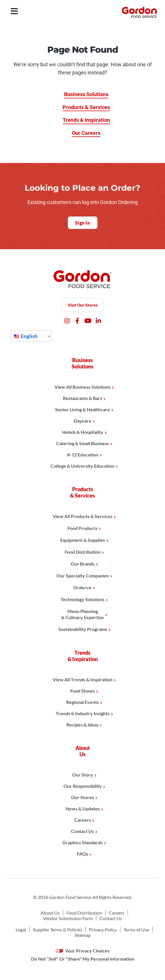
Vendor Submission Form (68, 918)
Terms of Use (136, 929)
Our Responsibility (83, 786)
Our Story (83, 775)
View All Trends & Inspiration (83, 679)
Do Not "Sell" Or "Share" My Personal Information (83, 959)
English (26, 336)
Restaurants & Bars (82, 398)
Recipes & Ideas (82, 725)
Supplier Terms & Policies (58, 929)
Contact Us (82, 831)
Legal (21, 929)
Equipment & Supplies (83, 540)
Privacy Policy (103, 929)
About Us (50, 913)
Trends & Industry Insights (83, 713)
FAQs (82, 854)
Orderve (82, 587)
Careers (83, 820)
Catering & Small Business (83, 443)
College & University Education (82, 466)
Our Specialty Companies (83, 576)
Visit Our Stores (82, 305)
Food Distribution (83, 552)
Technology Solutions (82, 599)
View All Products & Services (83, 516)
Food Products (82, 528)
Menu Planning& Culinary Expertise (82, 614)
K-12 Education (83, 455)
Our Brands (83, 564)
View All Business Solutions (82, 387)
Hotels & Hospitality (83, 432)
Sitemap (83, 935)
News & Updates (83, 809)
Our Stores (82, 797)
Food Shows (82, 691)
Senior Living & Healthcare (82, 409)
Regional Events (82, 702)
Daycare (82, 421)
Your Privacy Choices (82, 951)
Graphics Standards (82, 842)
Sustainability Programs (83, 629)
